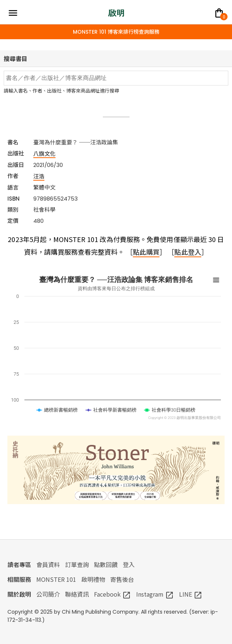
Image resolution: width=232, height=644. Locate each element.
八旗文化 (44, 153)
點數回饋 (106, 564)
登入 (129, 564)
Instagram (155, 594)
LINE (191, 594)
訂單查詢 (77, 564)
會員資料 (48, 564)
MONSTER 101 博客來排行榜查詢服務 (116, 32)
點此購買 (146, 252)
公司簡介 (48, 594)
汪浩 (39, 176)
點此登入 (188, 252)
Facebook (112, 594)
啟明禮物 (93, 579)
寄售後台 (122, 579)
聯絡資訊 (77, 594)
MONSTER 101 (56, 579)
